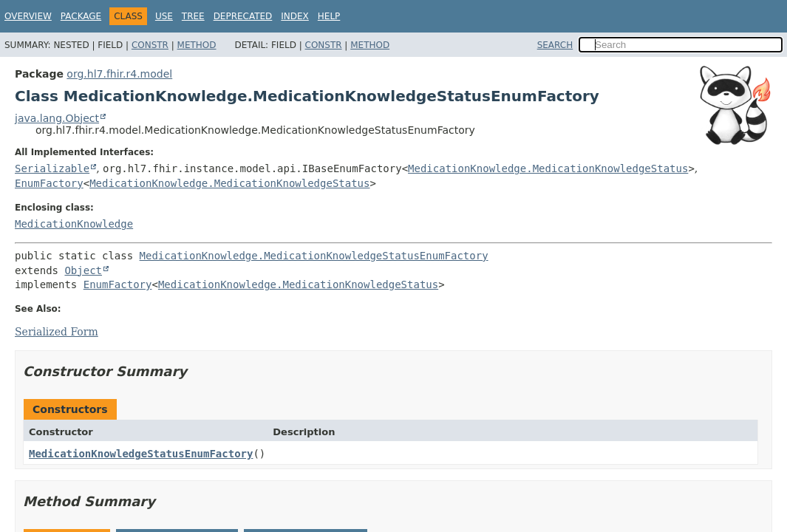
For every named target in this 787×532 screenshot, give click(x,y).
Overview (28, 16)
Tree (193, 16)
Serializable (52, 168)
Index (295, 16)
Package (81, 16)
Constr (150, 45)
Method (197, 45)
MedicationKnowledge (74, 224)
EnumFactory (49, 183)
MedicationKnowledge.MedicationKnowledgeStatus (548, 168)
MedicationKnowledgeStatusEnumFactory (141, 454)
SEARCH (555, 45)
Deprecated (243, 16)
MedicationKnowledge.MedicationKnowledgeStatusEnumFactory (314, 256)
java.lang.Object (57, 118)
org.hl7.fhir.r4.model (119, 74)
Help (329, 16)
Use (164, 16)
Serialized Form (57, 332)
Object (83, 270)
